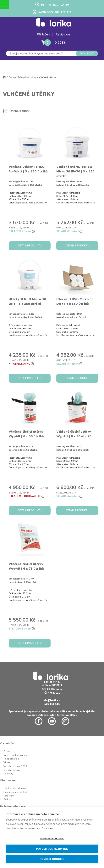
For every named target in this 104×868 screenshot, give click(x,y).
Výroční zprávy (12, 770)
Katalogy (9, 796)
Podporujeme (11, 759)
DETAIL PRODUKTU (30, 246)
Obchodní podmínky (15, 788)
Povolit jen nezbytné (52, 849)
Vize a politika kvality (15, 755)
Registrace (63, 34)
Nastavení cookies (52, 838)
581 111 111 (52, 704)
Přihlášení (43, 34)
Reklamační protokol (15, 792)
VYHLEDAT (87, 54)
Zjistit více (47, 828)
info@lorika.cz (52, 700)
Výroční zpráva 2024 (15, 766)
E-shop (12, 77)
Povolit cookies (52, 859)
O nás (7, 751)
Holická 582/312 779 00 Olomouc (52, 687)
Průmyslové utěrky (27, 77)
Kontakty (8, 774)
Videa (7, 762)
